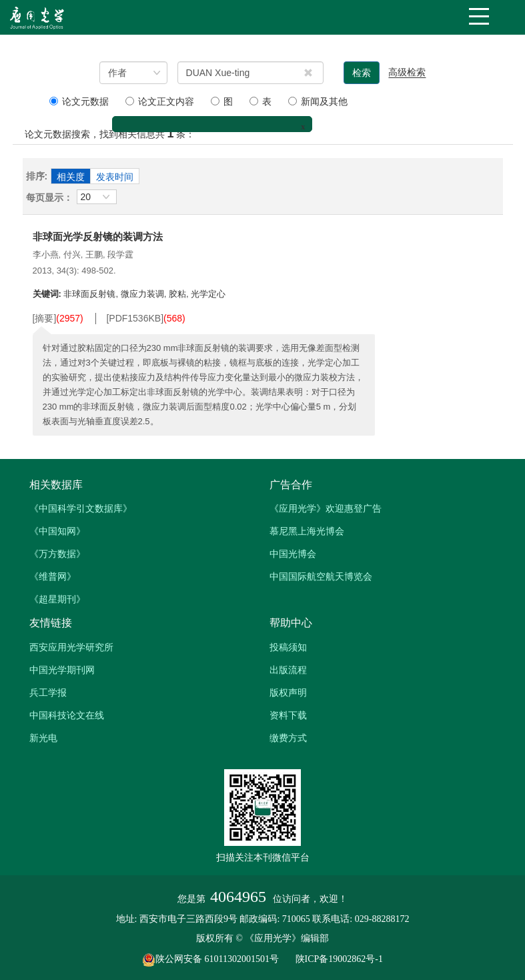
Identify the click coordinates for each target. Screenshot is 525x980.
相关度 (71, 177)
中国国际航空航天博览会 (321, 576)
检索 (362, 73)
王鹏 (94, 255)
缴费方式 (288, 738)
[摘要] (45, 318)
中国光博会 (293, 554)
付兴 (72, 255)
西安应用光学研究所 (71, 647)
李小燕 (46, 255)
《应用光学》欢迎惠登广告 (326, 508)
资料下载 (288, 715)
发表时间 (115, 177)
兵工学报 (48, 692)
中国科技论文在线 (67, 715)
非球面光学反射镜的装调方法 (98, 236)
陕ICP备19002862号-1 (339, 959)
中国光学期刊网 (62, 670)
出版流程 (288, 670)
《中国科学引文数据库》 (81, 508)
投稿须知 (288, 647)
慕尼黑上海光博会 (307, 531)
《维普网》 (53, 576)
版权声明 (288, 692)
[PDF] (135, 319)
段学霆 (120, 255)
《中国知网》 (57, 531)
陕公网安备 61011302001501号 (217, 959)
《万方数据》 (57, 554)
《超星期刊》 (57, 599)
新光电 (43, 738)
